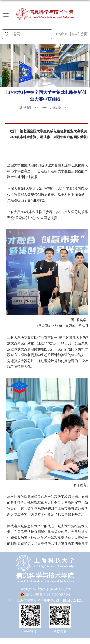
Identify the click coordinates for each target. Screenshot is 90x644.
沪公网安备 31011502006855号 (45, 595)
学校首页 (80, 34)
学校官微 (30, 632)
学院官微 (60, 632)
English (62, 34)
